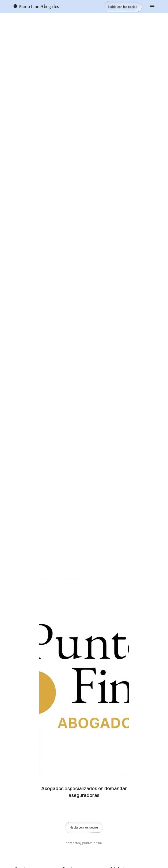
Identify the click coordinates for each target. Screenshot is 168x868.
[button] (152, 7)
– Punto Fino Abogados (35, 6)
